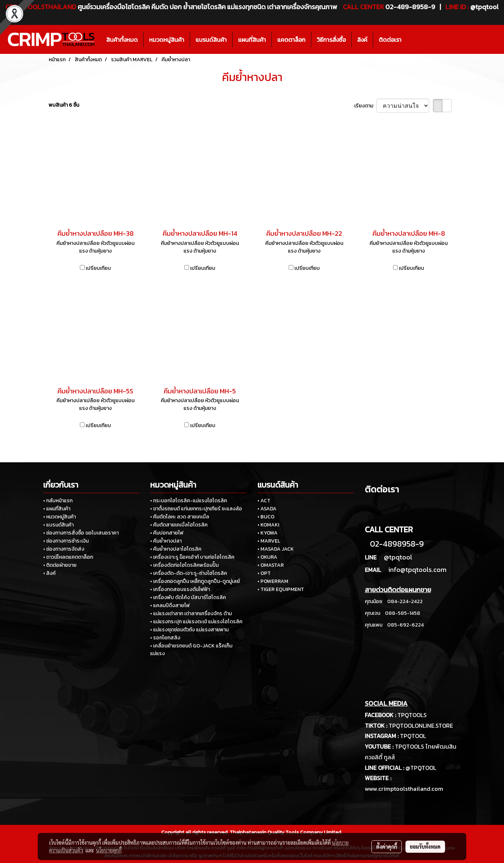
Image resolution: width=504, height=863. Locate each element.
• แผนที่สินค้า (57, 509)
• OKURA (267, 557)
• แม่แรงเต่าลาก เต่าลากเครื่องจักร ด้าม (191, 614)
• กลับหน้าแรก (58, 501)
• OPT (264, 573)
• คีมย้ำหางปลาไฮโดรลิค (176, 549)
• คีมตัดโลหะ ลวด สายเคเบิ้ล (180, 517)
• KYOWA (268, 533)
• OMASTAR (271, 565)
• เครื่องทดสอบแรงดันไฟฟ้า (180, 589)
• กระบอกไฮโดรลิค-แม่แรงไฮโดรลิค (189, 501)
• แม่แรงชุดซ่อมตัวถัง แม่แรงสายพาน (189, 630)
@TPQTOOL (421, 768)
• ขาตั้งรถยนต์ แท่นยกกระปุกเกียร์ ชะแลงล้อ (196, 509)
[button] (414, 40)
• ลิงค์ (49, 573)
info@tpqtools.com (417, 570)
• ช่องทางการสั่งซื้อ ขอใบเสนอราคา (81, 533)
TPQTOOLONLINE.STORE (421, 726)
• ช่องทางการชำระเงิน (66, 541)
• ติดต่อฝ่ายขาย (60, 565)
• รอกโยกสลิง (165, 638)
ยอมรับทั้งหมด (425, 847)
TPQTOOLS (412, 715)
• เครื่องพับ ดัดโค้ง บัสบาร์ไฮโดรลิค (188, 597)
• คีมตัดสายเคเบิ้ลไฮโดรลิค (179, 525)
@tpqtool (398, 557)
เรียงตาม (365, 106)
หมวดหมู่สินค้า (167, 40)
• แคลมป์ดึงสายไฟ (170, 605)
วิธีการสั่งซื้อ (331, 40)
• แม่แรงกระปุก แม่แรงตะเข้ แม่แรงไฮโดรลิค (196, 622)
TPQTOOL (413, 736)
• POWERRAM (273, 581)
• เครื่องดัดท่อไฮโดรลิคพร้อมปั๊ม (184, 565)
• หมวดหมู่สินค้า (60, 517)
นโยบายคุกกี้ (109, 850)
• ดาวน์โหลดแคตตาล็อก (68, 557)
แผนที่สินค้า (252, 40)
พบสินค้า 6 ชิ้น (64, 105)
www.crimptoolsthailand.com (404, 789)
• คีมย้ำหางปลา (166, 541)
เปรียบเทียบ (98, 268)
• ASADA (267, 509)
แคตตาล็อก (291, 40)
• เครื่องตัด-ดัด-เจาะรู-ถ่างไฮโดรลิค (189, 573)
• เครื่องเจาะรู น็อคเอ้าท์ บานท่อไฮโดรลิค (192, 557)
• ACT (264, 501)
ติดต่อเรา (390, 40)
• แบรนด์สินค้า (58, 525)
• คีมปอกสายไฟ (167, 533)
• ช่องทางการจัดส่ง (64, 549)
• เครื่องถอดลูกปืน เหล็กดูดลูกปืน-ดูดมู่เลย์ (195, 581)
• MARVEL (269, 541)
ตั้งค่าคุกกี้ (387, 847)
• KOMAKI (268, 525)
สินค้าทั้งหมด (122, 40)
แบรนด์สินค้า (211, 40)
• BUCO (266, 517)
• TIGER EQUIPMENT (281, 589)
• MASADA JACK (276, 549)
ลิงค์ (362, 40)
